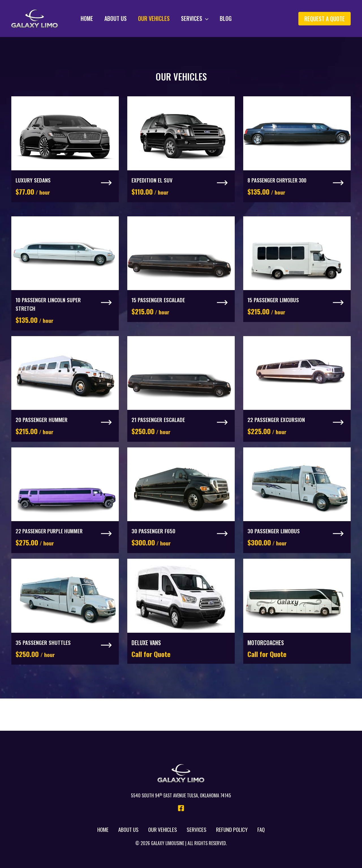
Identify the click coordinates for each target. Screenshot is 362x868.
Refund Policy (232, 830)
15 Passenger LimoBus (274, 310)
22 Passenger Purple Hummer (52, 552)
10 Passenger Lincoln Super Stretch (50, 315)
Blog (209, 18)
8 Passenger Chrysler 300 (280, 185)
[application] (191, 18)
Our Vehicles (143, 18)
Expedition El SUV (153, 185)
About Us (107, 18)
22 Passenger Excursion (277, 436)
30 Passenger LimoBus (275, 552)
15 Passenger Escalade (160, 310)
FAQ (261, 830)
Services (181, 18)
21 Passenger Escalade (160, 436)
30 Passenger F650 (154, 552)
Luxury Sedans (34, 185)
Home (81, 18)
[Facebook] (181, 808)
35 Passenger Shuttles (44, 669)
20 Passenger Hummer (42, 436)
